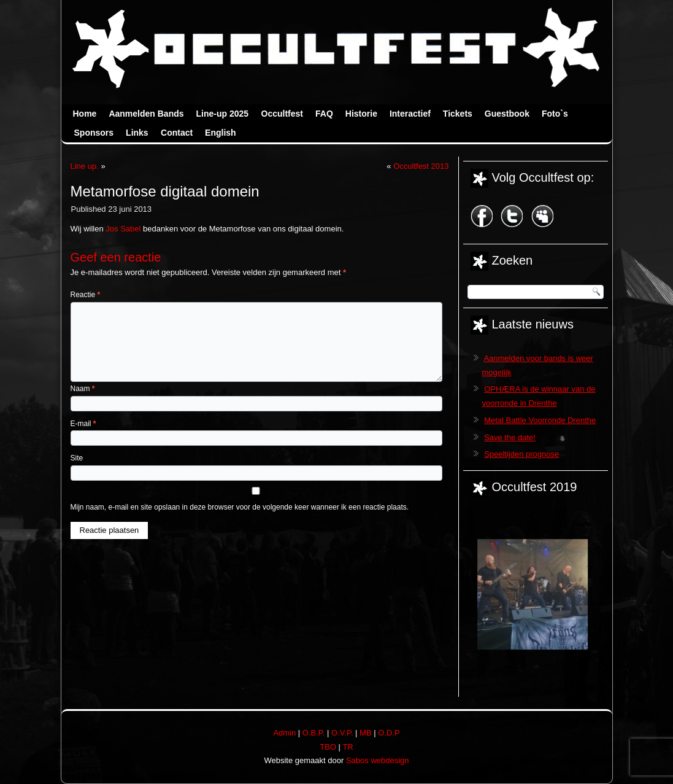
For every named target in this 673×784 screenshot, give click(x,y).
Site (77, 458)
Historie (361, 114)
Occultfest (282, 114)
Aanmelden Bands (146, 114)
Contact (177, 133)
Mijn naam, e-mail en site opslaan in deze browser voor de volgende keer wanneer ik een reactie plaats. (240, 507)
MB (366, 733)
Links (137, 133)
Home (85, 114)
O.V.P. (342, 733)
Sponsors (94, 133)
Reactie (86, 295)
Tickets (458, 114)
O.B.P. (314, 733)
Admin (284, 733)
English (221, 133)
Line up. (85, 166)
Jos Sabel (123, 229)
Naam (83, 389)
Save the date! (510, 437)
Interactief (410, 114)
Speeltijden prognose (521, 454)
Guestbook (507, 114)
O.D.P (389, 733)
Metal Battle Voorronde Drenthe (540, 420)
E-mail (83, 424)
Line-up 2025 (223, 114)
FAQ (324, 114)
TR (348, 747)
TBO (328, 747)
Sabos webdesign (378, 760)
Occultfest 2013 (421, 166)
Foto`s (555, 114)
